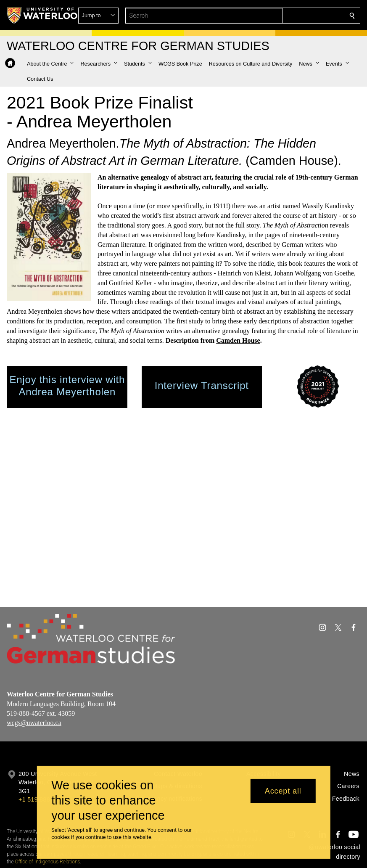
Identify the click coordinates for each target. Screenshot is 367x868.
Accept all (283, 791)
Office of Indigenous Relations (47, 862)
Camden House (238, 340)
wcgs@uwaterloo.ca (34, 723)
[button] (291, 16)
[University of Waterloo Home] (42, 15)
